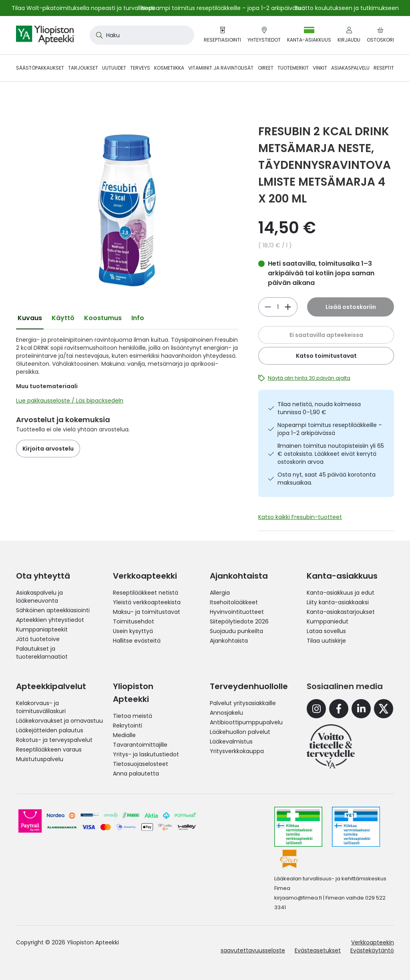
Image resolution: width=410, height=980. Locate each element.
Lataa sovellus (326, 631)
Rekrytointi (128, 725)
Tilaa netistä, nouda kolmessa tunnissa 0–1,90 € (319, 408)
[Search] (98, 35)
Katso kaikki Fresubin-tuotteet (300, 517)
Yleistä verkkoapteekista (147, 602)
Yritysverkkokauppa (237, 751)
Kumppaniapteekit (42, 629)
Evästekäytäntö (372, 950)
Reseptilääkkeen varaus (49, 750)
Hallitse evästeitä (137, 641)
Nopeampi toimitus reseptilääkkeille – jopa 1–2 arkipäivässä (330, 429)
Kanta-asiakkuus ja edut (341, 593)
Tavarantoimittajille (140, 745)
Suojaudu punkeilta (236, 631)
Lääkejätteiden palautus (50, 730)
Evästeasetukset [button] (318, 950)
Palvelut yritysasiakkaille (243, 703)
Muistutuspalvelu (40, 759)
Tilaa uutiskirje (326, 641)
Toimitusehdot (134, 621)
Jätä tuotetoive (38, 639)
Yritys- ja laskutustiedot (146, 754)
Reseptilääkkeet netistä (146, 593)
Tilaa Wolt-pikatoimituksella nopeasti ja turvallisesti (83, 8)
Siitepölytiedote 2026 (239, 621)
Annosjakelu (226, 713)
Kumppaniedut (328, 621)
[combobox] (142, 35)
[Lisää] (268, 307)
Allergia (220, 593)
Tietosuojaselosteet (141, 764)
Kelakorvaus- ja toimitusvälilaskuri (41, 707)
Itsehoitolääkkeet (234, 602)
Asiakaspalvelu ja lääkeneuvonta (39, 597)
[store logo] (45, 35)
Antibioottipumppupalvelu (246, 722)
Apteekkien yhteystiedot (50, 620)
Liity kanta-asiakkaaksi (338, 602)
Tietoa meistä (133, 716)
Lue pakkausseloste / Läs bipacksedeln (70, 401)
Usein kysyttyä (133, 631)
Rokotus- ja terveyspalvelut (54, 740)
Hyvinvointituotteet (237, 612)
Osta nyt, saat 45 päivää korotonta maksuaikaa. (327, 479)
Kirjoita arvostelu (48, 449)
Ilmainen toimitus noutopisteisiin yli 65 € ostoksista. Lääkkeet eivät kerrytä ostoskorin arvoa (331, 454)
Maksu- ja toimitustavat (147, 612)
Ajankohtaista (229, 641)
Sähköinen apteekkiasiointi (53, 610)
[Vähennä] (288, 307)
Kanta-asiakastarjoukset (341, 612)
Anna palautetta (136, 774)
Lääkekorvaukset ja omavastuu (59, 721)
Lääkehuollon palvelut (240, 732)
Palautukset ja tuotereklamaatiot (42, 653)
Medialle (124, 735)
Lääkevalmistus (231, 742)
